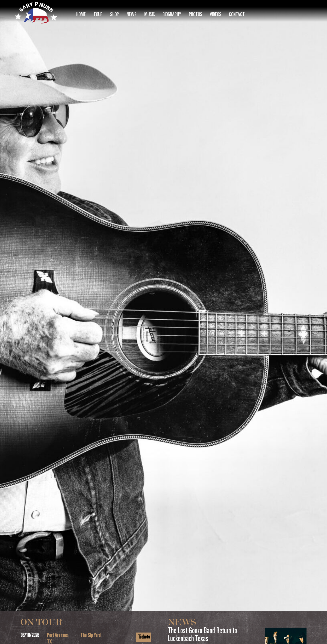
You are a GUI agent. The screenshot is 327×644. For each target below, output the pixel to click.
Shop (114, 15)
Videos (216, 15)
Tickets (144, 637)
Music (150, 15)
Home (81, 15)
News (132, 15)
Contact (237, 15)
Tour (98, 15)
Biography (172, 15)
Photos (195, 15)
